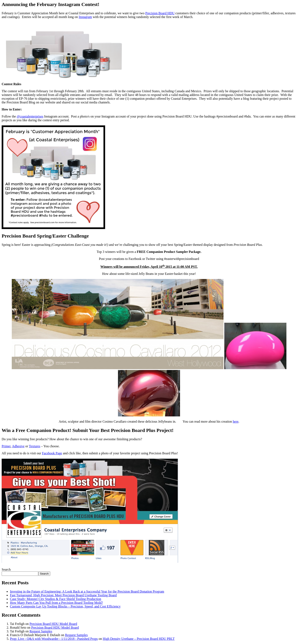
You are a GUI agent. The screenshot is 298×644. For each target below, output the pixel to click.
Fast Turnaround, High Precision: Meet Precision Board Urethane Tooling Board (63, 595)
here (236, 421)
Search (6, 569)
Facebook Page (52, 453)
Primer (6, 446)
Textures (35, 446)
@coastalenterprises (30, 116)
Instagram (85, 17)
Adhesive (18, 446)
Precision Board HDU (160, 13)
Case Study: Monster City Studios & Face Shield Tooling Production (56, 599)
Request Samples (41, 631)
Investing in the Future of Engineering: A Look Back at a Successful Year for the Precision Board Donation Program (87, 591)
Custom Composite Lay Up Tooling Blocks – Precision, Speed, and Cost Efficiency (65, 606)
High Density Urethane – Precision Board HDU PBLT (139, 639)
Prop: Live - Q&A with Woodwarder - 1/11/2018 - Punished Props (54, 639)
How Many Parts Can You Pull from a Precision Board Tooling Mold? (56, 603)
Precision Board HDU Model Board (53, 624)
